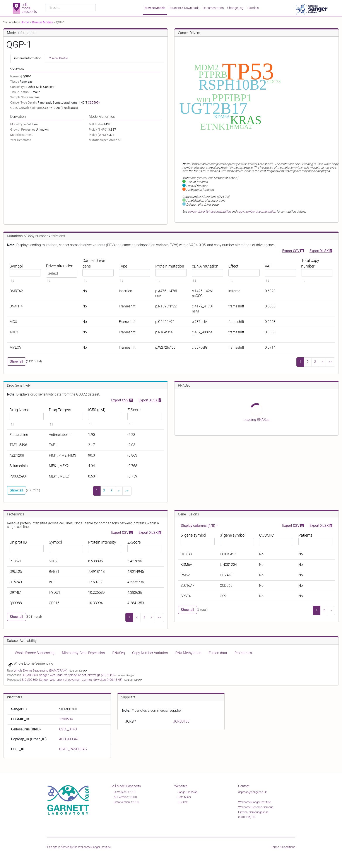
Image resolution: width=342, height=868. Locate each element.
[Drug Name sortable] (27, 417)
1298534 (66, 719)
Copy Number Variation (150, 653)
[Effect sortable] (244, 270)
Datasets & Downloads (184, 8)
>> (330, 362)
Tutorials (253, 8)
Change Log (235, 8)
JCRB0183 (181, 721)
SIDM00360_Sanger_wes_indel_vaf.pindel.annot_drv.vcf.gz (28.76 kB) (69, 675)
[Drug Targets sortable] (66, 417)
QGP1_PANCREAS (73, 749)
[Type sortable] (134, 270)
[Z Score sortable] (144, 417)
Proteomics (243, 653)
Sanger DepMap (187, 792)
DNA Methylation (188, 653)
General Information (28, 58)
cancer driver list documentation (209, 211)
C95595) (94, 102)
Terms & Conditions (283, 847)
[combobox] (71, 8)
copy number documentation (256, 211)
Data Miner (184, 797)
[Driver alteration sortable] (62, 270)
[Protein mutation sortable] (171, 270)
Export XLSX (321, 250)
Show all (16, 361)
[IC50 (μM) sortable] (105, 417)
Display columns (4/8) (198, 526)
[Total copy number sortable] (317, 270)
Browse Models (155, 8)
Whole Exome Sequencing (35, 653)
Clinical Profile (58, 58)
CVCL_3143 (68, 729)
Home (25, 22)
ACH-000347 (69, 739)
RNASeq (119, 653)
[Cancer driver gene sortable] (98, 270)
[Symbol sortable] (25, 270)
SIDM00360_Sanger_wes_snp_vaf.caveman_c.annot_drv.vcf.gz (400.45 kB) (72, 680)
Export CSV (293, 250)
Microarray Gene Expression (83, 653)
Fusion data (218, 653)
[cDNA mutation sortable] (208, 270)
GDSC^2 (183, 802)
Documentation (213, 8)
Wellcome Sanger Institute (94, 847)
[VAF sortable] (280, 270)
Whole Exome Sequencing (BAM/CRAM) (41, 670)
